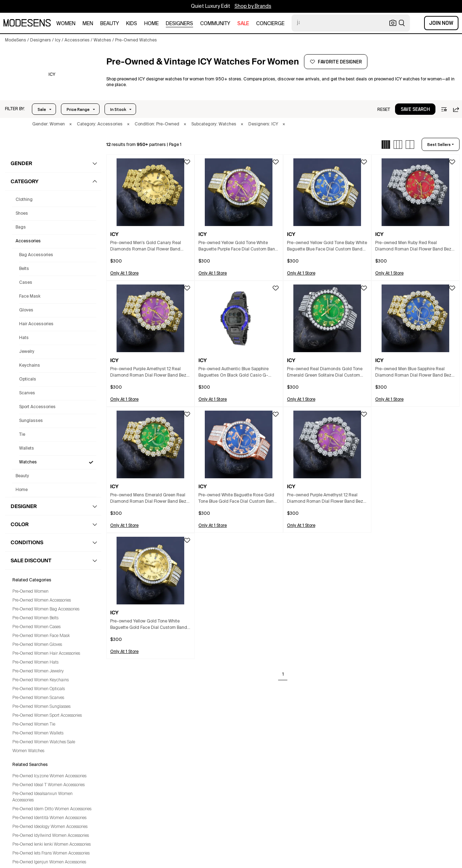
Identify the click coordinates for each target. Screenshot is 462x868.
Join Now (441, 23)
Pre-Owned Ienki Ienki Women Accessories (52, 845)
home (151, 24)
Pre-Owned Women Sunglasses (41, 707)
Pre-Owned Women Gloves (37, 645)
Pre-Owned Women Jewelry (38, 671)
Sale (42, 109)
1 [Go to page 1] (283, 675)
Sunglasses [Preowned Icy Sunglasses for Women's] (31, 421)
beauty (110, 24)
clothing (24, 200)
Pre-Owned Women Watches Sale (44, 742)
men (88, 24)
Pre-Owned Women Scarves (38, 698)
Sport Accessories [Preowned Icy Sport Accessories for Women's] (37, 407)
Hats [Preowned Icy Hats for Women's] (24, 338)
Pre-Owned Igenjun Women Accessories (49, 862)
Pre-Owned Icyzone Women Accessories (49, 776)
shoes (22, 214)
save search (415, 109)
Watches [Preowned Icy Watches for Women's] (28, 462)
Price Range (78, 109)
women (66, 24)
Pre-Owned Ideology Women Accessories (50, 827)
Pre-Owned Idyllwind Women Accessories (51, 836)
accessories (28, 241)
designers (179, 24)
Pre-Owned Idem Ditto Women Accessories (52, 809)
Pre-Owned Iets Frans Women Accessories (51, 853)
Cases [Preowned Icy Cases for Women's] (26, 283)
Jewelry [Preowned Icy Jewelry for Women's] (27, 352)
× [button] (71, 124)
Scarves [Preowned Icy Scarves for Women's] (27, 393)
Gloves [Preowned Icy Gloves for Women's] (26, 310)
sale (243, 24)
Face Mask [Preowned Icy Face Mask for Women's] (30, 297)
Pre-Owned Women (30, 592)
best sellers (439, 145)
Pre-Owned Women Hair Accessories (46, 654)
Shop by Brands (253, 6)
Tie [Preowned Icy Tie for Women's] (22, 435)
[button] (15, 109)
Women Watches (28, 751)
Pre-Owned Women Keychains (41, 680)
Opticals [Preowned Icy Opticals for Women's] (28, 379)
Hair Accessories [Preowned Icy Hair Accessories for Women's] (36, 324)
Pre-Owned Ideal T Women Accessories (49, 785)
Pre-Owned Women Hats (35, 663)
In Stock (118, 109)
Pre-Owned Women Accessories (42, 601)
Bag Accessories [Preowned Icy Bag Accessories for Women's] (36, 255)
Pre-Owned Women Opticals (39, 689)
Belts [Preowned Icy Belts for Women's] (24, 269)
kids (132, 24)
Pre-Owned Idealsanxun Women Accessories (43, 797)
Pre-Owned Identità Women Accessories (49, 818)
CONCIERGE (270, 24)
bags (21, 227)
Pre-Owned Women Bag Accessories (46, 609)
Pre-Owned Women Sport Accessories (47, 716)
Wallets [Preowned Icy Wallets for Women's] (27, 449)
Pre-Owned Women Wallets (38, 733)
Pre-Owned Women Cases (36, 627)
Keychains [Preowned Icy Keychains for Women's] (30, 366)
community (215, 24)
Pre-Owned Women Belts (35, 618)
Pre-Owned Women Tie (34, 725)
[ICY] (52, 75)
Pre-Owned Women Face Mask (41, 636)
